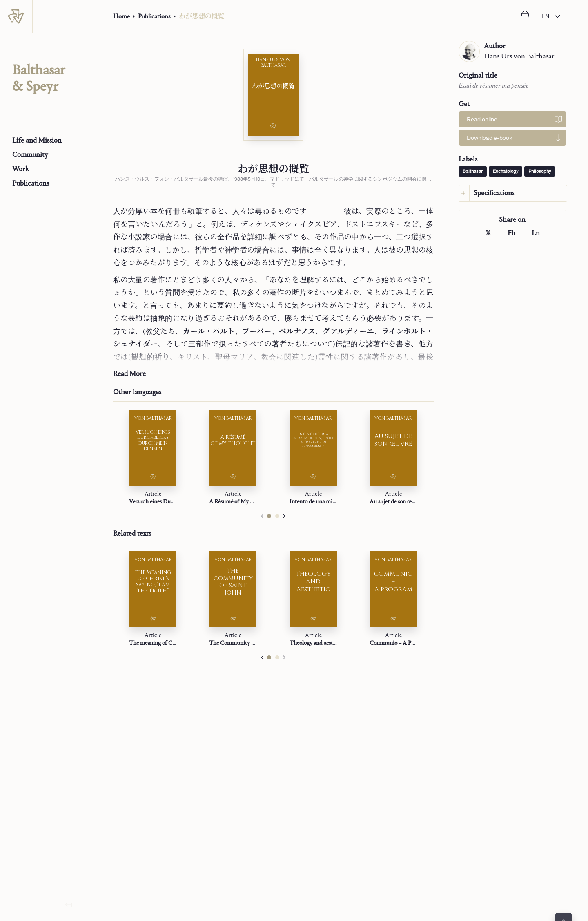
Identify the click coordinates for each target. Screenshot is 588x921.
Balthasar (473, 172)
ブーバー (257, 332)
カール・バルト (209, 332)
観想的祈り (150, 357)
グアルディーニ (348, 332)
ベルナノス (297, 332)
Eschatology (506, 172)
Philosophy (540, 172)
